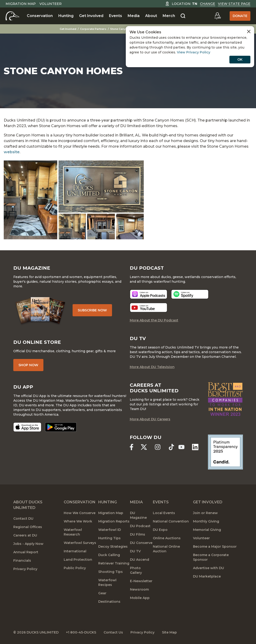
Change (208, 4)
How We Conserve (80, 513)
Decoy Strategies (113, 547)
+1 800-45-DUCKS (81, 632)
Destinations (109, 602)
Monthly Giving (206, 521)
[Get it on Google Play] (61, 427)
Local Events (164, 513)
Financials (22, 560)
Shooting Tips (110, 572)
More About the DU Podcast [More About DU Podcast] (154, 320)
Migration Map (21, 4)
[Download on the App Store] (27, 427)
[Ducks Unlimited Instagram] (158, 447)
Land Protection (78, 560)
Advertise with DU (209, 568)
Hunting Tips (109, 538)
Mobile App (140, 598)
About (151, 16)
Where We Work (78, 521)
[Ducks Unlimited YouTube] (181, 447)
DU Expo (160, 530)
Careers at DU (25, 535)
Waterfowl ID (110, 530)
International (75, 551)
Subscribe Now (92, 310)
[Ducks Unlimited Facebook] (132, 447)
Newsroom (139, 589)
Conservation (40, 16)
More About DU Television (152, 367)
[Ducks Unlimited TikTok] (171, 447)
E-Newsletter (141, 581)
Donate (240, 16)
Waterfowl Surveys (80, 543)
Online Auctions (167, 538)
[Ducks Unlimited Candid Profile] (225, 452)
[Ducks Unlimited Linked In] (195, 447)
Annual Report (26, 552)
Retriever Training (114, 563)
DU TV (135, 551)
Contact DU (23, 519)
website (12, 152)
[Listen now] (149, 294)
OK (240, 59)
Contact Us (113, 632)
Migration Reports (114, 521)
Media (134, 16)
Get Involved (91, 16)
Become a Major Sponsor (215, 547)
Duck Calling (109, 555)
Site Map (169, 632)
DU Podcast (140, 526)
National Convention (171, 521)
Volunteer (51, 4)
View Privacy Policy (194, 52)
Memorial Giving (207, 530)
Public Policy (75, 568)
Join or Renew (205, 513)
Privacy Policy (25, 569)
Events (116, 16)
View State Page (234, 4)
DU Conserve (141, 543)
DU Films (138, 534)
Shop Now (28, 365)
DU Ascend (140, 560)
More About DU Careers (150, 419)
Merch (169, 16)
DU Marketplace (207, 576)
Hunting (66, 16)
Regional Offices (28, 527)
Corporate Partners (93, 29)
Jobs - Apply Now (28, 544)
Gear (102, 593)
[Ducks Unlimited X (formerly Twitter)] (144, 447)
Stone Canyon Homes (125, 29)
